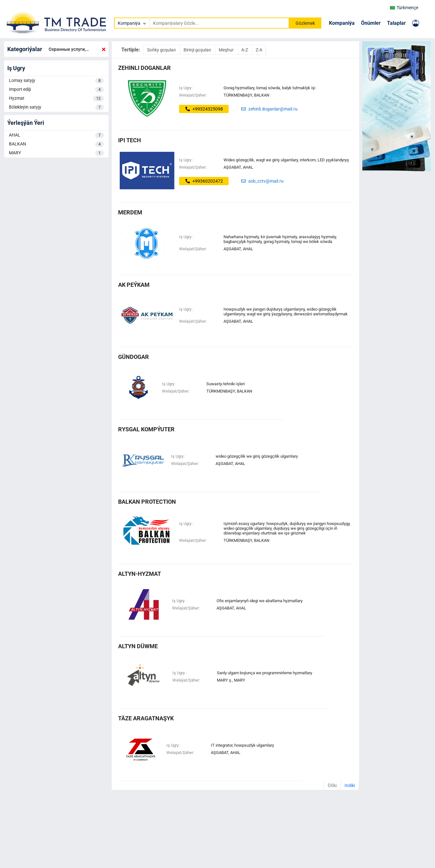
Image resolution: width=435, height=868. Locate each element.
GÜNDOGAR (134, 357)
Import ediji (56, 90)
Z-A (259, 50)
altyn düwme (138, 646)
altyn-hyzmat (140, 574)
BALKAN (56, 144)
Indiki (350, 785)
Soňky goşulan (162, 50)
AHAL (56, 135)
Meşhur (227, 50)
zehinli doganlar (144, 68)
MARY (56, 153)
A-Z (245, 50)
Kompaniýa (342, 23)
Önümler (371, 23)
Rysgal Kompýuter (146, 429)
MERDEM (130, 212)
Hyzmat (56, 98)
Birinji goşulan (198, 50)
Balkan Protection (147, 502)
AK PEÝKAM (134, 285)
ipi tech (130, 140)
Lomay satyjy (56, 81)
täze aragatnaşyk (146, 718)
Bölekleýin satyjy (56, 107)
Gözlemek (305, 23)
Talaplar (396, 23)
